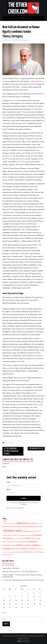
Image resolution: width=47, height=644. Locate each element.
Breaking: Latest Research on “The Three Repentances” (20, 572)
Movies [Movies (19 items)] (11, 542)
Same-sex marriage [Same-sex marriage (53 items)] (18, 549)
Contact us (6, 463)
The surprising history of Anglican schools (11, 451)
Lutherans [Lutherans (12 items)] (34, 539)
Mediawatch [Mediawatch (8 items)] (5, 542)
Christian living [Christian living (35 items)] (27, 527)
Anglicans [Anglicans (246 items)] (21, 523)
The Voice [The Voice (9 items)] (5, 552)
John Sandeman (24, 40)
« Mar (4, 613)
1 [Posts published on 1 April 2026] (22, 593)
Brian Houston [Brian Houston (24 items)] (11, 527)
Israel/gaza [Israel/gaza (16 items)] (20, 539)
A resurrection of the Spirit (11, 568)
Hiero (19, 641)
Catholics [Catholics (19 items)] (19, 527)
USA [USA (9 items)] (35, 552)
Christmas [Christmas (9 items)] (5, 535)
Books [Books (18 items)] (4, 527)
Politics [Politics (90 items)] (19, 545)
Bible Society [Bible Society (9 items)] (39, 523)
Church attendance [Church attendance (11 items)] (13, 535)
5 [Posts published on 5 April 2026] (4, 597)
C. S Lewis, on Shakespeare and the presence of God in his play (23, 580)
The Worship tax (36, 449)
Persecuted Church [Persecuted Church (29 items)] (9, 545)
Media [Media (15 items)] (39, 539)
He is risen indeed (8, 565)
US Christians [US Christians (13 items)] (41, 552)
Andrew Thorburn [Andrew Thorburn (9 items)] (11, 523)
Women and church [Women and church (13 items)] (8, 555)
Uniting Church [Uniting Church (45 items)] (28, 552)
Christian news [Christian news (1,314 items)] (12, 531)
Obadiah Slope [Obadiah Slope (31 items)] (22, 542)
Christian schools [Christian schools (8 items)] (37, 531)
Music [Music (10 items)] (15, 542)
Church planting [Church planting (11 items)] (22, 535)
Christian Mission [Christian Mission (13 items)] (38, 527)
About (4, 467)
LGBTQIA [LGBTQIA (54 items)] (27, 538)
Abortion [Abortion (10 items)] (5, 523)
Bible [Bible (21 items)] (34, 523)
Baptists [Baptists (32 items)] (29, 523)
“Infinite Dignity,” (36, 81)
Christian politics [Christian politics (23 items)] (27, 531)
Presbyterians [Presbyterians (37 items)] (27, 545)
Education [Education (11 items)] (29, 535)
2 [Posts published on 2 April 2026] (28, 593)
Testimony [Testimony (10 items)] (41, 549)
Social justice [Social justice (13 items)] (34, 549)
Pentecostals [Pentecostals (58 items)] (32, 542)
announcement (15, 101)
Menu (23, 18)
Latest (7, 443)
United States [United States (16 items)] (18, 552)
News (11, 443)
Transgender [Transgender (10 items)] (11, 552)
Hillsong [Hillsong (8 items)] (14, 539)
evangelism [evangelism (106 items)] (37, 535)
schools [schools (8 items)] (28, 549)
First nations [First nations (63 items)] (7, 538)
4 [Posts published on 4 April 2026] (40, 593)
